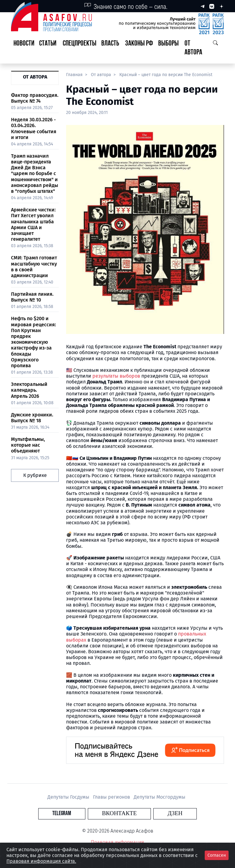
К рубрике (35, 475)
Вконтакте (119, 813)
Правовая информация (117, 842)
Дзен (155, 813)
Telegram (82, 813)
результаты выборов (116, 376)
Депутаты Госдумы (69, 797)
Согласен (217, 855)
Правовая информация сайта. (41, 861)
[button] (48, 48)
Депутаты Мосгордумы (160, 797)
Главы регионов (112, 797)
